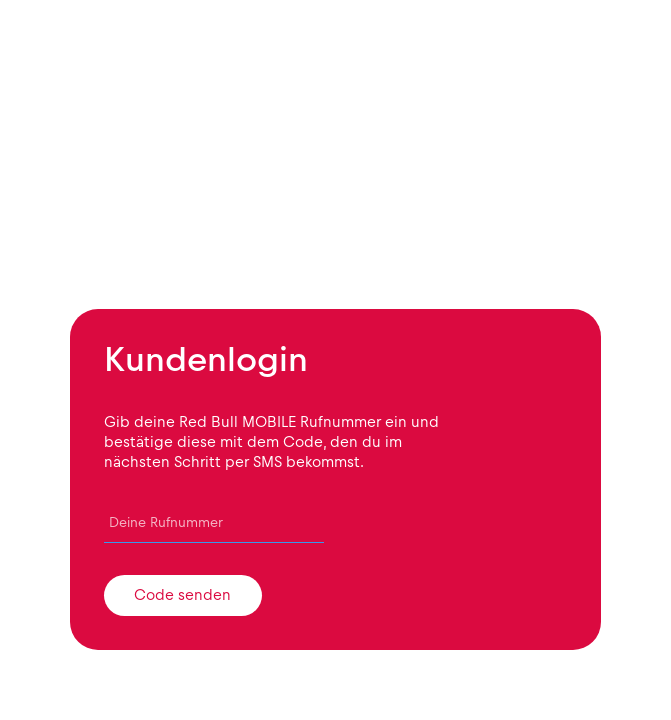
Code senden (182, 595)
